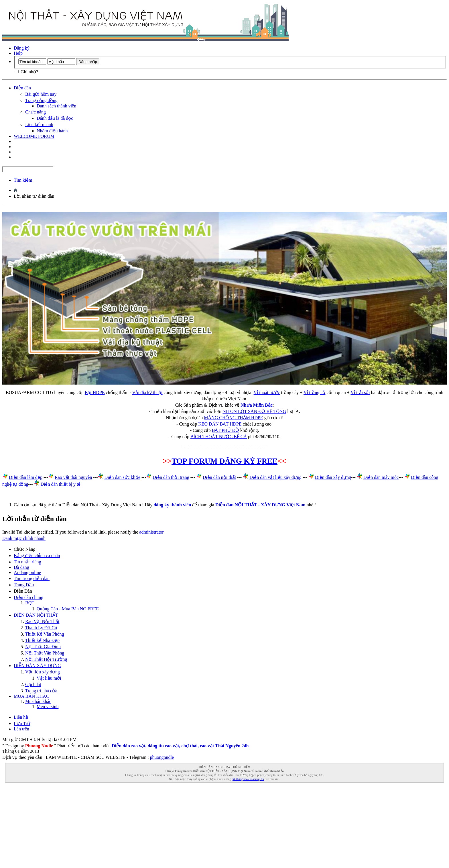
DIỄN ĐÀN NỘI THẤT (36, 615)
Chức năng (36, 112)
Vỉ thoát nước (267, 392)
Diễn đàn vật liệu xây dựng (275, 477)
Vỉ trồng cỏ (314, 392)
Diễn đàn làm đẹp (26, 477)
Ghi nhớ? (26, 72)
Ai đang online (27, 572)
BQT (30, 603)
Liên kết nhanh (39, 125)
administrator (151, 532)
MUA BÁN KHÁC (31, 696)
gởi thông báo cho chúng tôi (248, 779)
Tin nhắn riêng (27, 562)
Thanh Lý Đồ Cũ (41, 628)
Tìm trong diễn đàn (32, 578)
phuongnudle (162, 757)
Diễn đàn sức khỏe (122, 477)
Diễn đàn (22, 88)
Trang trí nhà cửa (41, 691)
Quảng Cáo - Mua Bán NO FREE (68, 609)
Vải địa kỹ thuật (147, 392)
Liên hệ (21, 717)
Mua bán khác (38, 701)
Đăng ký (22, 48)
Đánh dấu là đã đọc (55, 118)
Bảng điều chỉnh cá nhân (37, 556)
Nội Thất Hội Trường (46, 659)
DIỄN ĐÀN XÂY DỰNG (37, 666)
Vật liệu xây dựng (43, 672)
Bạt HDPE (95, 392)
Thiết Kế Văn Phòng (45, 634)
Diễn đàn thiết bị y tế (60, 484)
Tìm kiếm (23, 180)
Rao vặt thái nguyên (73, 477)
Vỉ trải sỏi (360, 392)
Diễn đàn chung (28, 597)
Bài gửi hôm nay (41, 94)
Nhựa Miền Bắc (257, 405)
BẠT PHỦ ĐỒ (226, 430)
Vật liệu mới (49, 678)
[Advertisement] (174, 826)
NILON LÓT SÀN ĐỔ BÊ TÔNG (254, 411)
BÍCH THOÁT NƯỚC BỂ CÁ (219, 437)
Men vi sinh (48, 707)
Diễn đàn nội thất (219, 477)
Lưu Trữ (22, 723)
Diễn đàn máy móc (381, 477)
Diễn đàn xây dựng (333, 477)
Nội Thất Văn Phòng (45, 653)
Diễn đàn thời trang (171, 477)
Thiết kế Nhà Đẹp (42, 640)
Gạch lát (33, 684)
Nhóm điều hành (52, 131)
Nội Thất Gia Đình (43, 647)
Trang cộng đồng (41, 100)
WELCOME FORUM (34, 136)
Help (18, 53)
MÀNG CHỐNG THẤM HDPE (233, 418)
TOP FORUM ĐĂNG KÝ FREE (224, 461)
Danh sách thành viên (56, 106)
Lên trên (21, 729)
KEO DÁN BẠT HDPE (220, 424)
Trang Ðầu (24, 585)
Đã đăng (21, 567)
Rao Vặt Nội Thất (42, 621)
